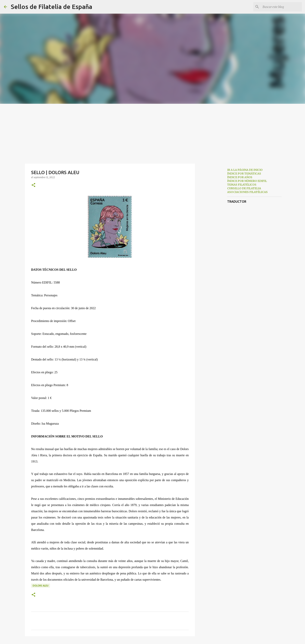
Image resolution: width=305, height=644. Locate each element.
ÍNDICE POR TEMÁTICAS (244, 174)
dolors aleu (41, 586)
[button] (33, 185)
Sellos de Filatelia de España (52, 7)
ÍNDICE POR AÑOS (240, 177)
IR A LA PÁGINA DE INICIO (245, 170)
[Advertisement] (152, 133)
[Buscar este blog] (281, 7)
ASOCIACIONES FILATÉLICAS (247, 192)
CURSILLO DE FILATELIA (244, 188)
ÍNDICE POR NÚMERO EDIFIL (247, 181)
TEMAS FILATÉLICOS (242, 185)
